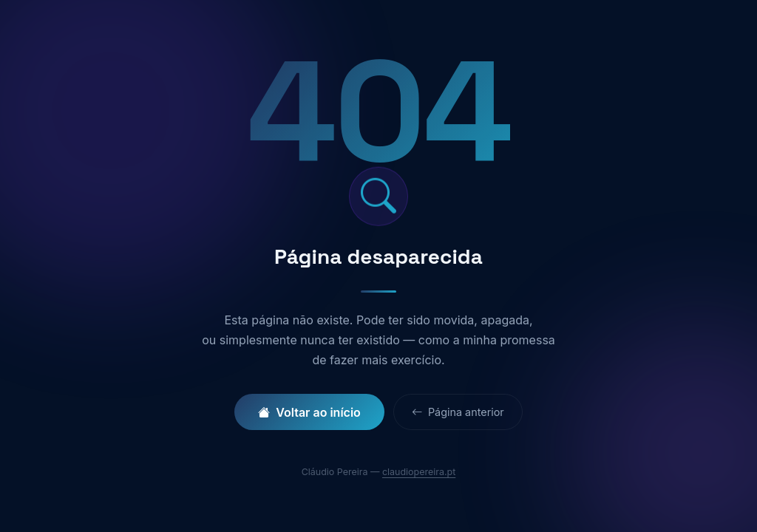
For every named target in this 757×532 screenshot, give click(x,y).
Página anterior (458, 412)
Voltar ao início (309, 412)
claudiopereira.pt (419, 472)
